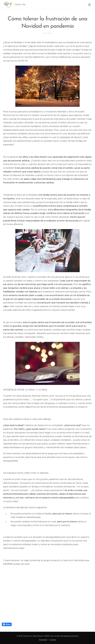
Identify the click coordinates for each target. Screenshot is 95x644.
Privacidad (43, 640)
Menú (89, 5)
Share (7, 624)
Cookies (53, 640)
